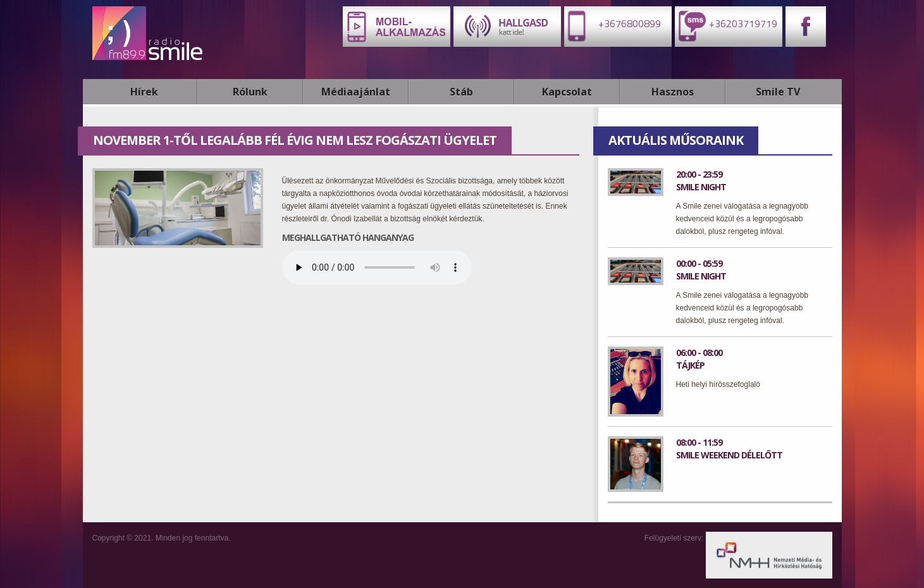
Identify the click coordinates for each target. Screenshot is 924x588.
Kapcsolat (567, 92)
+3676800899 (613, 26)
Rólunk (250, 92)
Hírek (144, 92)
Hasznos (673, 92)
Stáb (461, 92)
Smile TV (778, 92)
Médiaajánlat (356, 92)
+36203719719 (726, 26)
